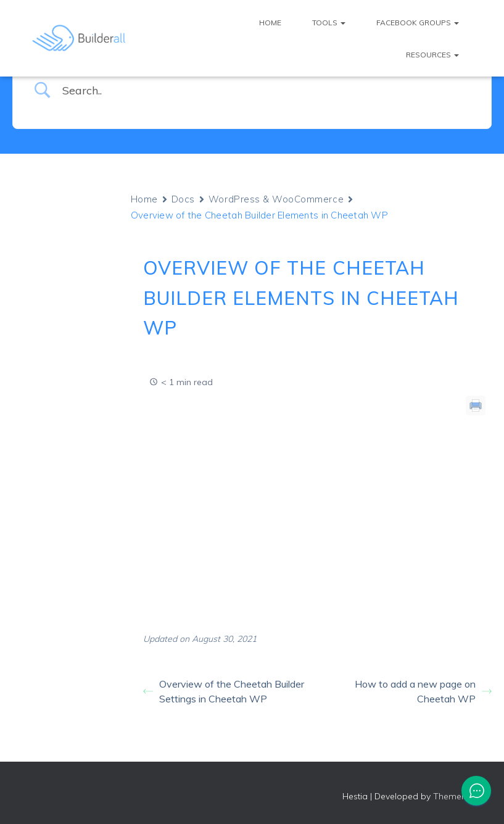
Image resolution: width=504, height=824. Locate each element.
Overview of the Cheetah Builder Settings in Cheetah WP (224, 691)
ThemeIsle (454, 796)
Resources (432, 55)
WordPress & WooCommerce (276, 199)
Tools (329, 23)
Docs (183, 199)
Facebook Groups (418, 23)
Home (270, 23)
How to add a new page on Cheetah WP (423, 691)
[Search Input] (267, 90)
